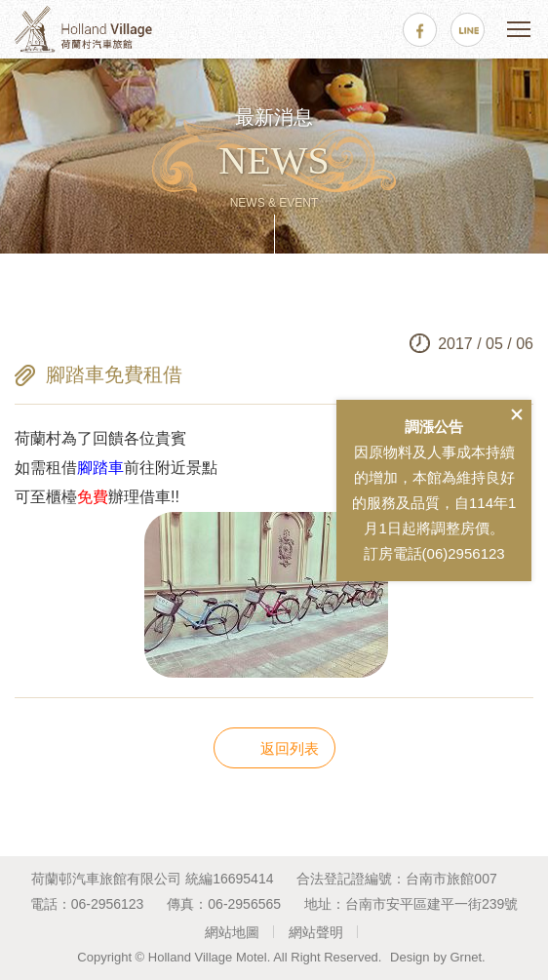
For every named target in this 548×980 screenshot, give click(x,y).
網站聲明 (316, 932)
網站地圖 (232, 932)
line (468, 30)
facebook (420, 30)
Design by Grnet (436, 957)
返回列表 (290, 748)
